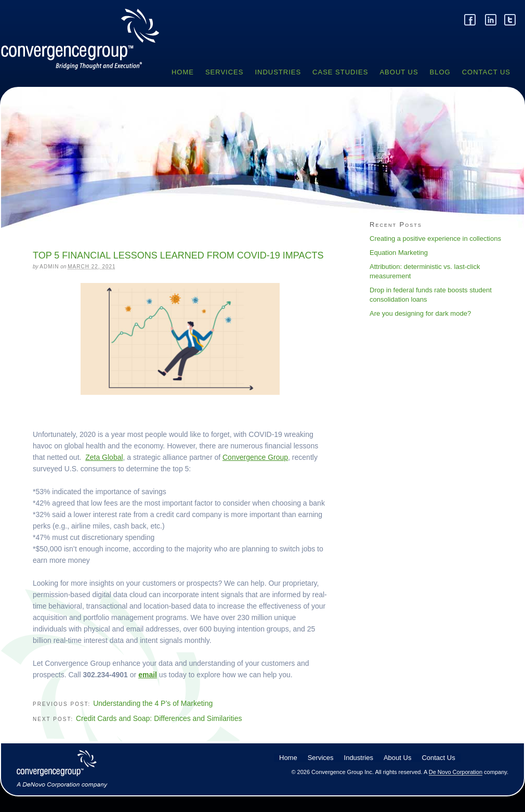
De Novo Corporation (456, 772)
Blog (440, 72)
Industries (278, 72)
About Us (399, 72)
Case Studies (340, 72)
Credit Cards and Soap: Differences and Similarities (159, 718)
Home (183, 72)
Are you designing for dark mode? (420, 313)
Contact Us (486, 72)
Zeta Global (104, 457)
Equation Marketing (399, 253)
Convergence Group (85, 49)
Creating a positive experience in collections (435, 239)
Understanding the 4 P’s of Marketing (153, 703)
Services (225, 72)
